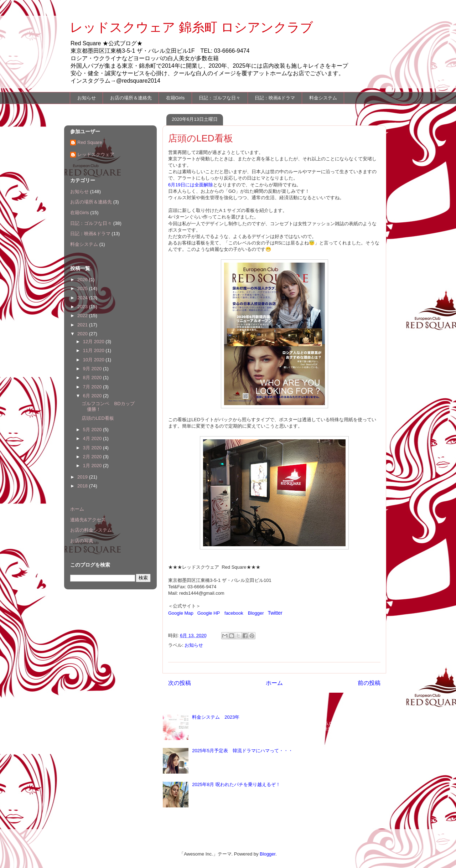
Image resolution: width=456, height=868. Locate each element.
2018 (83, 486)
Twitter (275, 613)
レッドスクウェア (96, 154)
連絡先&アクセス (88, 520)
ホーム (274, 683)
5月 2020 (93, 430)
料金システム (323, 98)
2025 (83, 288)
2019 (83, 477)
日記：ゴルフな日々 (220, 98)
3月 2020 (93, 448)
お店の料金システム (91, 530)
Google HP (209, 613)
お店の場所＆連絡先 (131, 98)
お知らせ (87, 98)
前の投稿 (369, 683)
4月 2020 (93, 438)
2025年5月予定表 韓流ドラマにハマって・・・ (242, 751)
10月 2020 (94, 360)
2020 (83, 334)
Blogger (256, 613)
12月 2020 (94, 342)
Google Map (181, 613)
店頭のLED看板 (98, 418)
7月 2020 (93, 387)
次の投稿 (180, 683)
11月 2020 (94, 350)
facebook (234, 613)
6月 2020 (93, 396)
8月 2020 (93, 378)
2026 (83, 280)
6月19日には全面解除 (191, 185)
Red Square (90, 142)
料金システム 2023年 (216, 717)
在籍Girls (175, 98)
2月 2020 (93, 457)
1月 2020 (93, 466)
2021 (83, 325)
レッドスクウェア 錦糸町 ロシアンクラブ (191, 27)
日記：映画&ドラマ (275, 98)
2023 (83, 307)
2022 (83, 316)
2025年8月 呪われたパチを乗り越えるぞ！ (236, 784)
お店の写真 (82, 541)
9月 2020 (93, 369)
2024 (83, 298)
